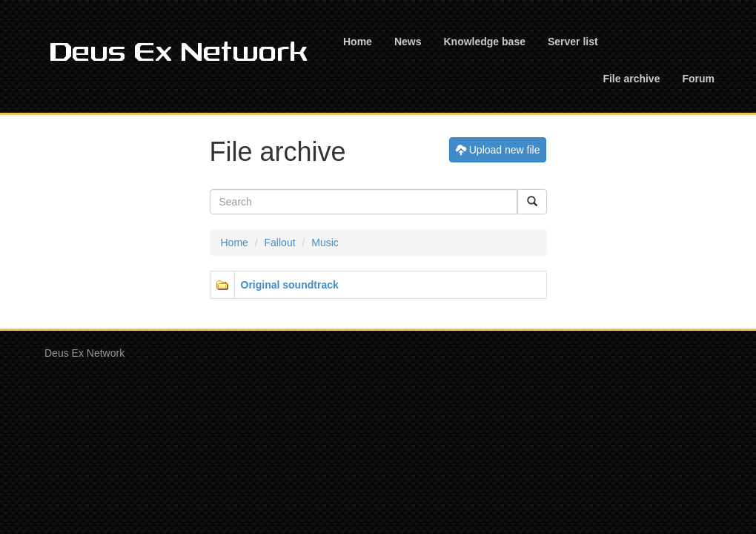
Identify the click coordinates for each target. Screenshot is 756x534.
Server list (573, 42)
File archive (631, 79)
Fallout (280, 243)
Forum (698, 79)
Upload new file (498, 149)
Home (358, 42)
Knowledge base (484, 42)
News (408, 42)
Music (325, 243)
